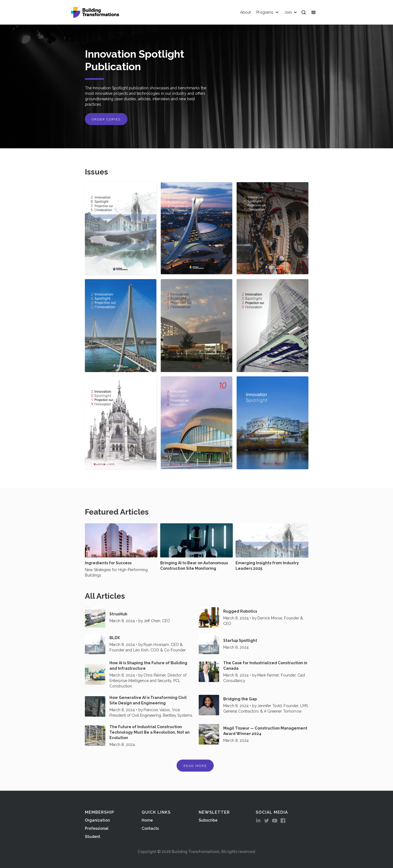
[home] (95, 12)
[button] (315, 12)
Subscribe (208, 820)
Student (93, 837)
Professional (97, 828)
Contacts (150, 828)
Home (147, 820)
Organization (97, 820)
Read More (195, 766)
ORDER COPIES (106, 119)
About (245, 12)
